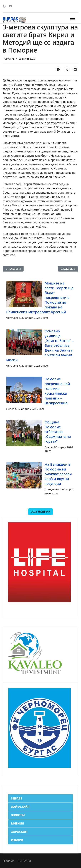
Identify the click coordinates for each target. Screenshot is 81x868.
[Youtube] (11, 6)
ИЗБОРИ (17, 840)
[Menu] (73, 20)
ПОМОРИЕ (9, 59)
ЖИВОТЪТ (18, 815)
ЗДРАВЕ (17, 798)
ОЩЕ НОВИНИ (40, 512)
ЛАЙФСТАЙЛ (20, 807)
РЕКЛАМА (8, 861)
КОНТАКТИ (24, 861)
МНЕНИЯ (17, 823)
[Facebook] (4, 6)
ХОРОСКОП (19, 832)
